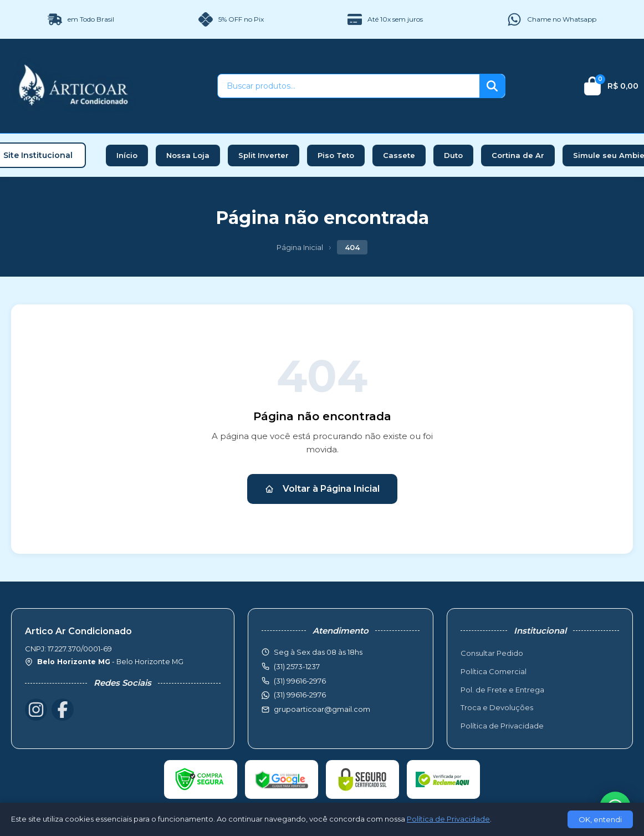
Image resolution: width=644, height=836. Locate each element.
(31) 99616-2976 (300, 695)
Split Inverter (264, 155)
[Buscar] (492, 86)
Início (127, 155)
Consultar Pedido (492, 653)
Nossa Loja (188, 155)
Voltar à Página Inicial (322, 489)
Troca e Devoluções (497, 707)
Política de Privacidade (502, 726)
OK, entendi (600, 819)
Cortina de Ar (518, 155)
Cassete (399, 155)
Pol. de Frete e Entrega (502, 690)
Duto (453, 155)
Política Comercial (494, 671)
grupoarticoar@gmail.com (322, 709)
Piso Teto (336, 155)
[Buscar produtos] (349, 86)
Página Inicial (300, 247)
